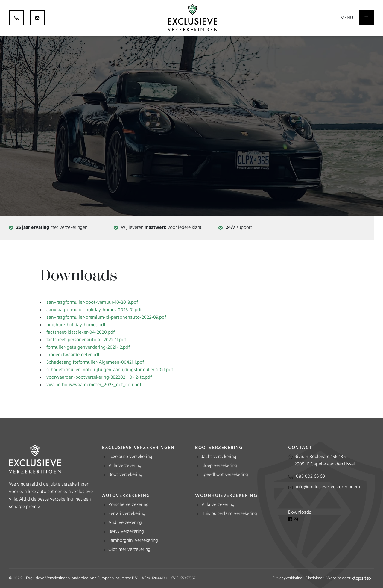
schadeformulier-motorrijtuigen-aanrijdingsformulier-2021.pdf (110, 370)
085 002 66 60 (310, 477)
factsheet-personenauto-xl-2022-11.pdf (86, 340)
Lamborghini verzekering (133, 541)
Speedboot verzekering (225, 475)
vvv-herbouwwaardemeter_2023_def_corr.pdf (94, 385)
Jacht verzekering (219, 457)
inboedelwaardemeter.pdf (73, 355)
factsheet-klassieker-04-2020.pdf (80, 332)
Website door (349, 578)
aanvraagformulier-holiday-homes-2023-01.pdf (94, 310)
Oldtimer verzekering (129, 550)
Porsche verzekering (129, 505)
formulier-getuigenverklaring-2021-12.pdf (88, 347)
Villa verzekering (125, 466)
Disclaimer (314, 578)
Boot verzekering (125, 475)
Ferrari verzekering (127, 514)
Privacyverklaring (288, 578)
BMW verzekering (126, 532)
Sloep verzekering (219, 466)
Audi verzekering (125, 523)
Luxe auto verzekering (130, 457)
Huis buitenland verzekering (229, 514)
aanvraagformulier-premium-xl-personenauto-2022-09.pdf (106, 318)
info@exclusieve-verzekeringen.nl (329, 487)
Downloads (300, 513)
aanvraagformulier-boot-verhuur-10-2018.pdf (92, 303)
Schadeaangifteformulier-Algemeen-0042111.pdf (95, 362)
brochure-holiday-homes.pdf (76, 325)
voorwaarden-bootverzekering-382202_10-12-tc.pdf (99, 377)
